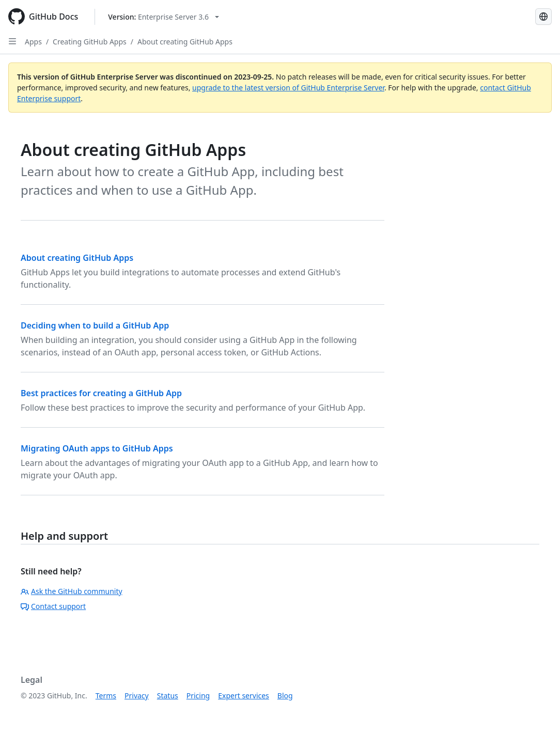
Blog (285, 696)
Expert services (244, 696)
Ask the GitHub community (72, 591)
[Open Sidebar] (12, 41)
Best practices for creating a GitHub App (101, 393)
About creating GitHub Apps (185, 42)
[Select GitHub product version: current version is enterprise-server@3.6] (164, 17)
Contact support (53, 606)
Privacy (137, 696)
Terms (106, 696)
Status (168, 696)
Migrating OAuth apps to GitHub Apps (97, 448)
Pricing (198, 696)
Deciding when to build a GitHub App (95, 325)
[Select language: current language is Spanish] (543, 17)
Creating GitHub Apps (90, 42)
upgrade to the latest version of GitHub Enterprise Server (288, 88)
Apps (33, 42)
